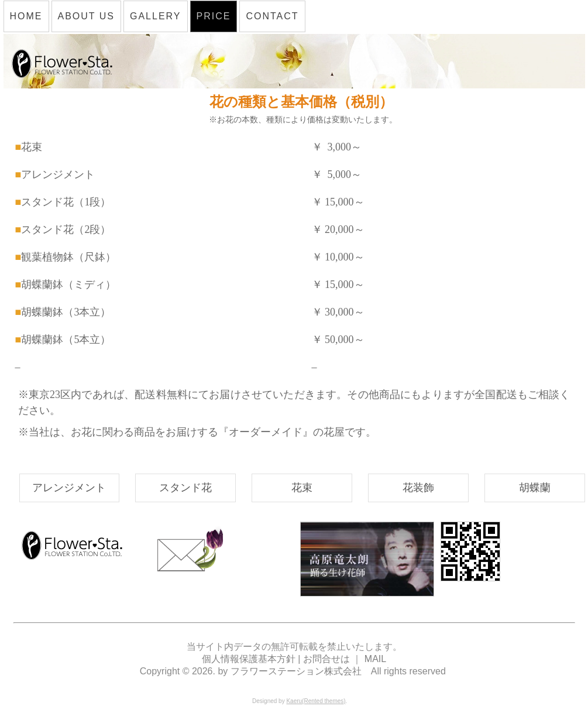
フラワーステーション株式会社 (296, 671)
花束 (302, 488)
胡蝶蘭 (535, 488)
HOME (26, 16)
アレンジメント (69, 488)
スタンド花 (185, 488)
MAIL (375, 659)
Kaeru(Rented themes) (316, 701)
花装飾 (418, 488)
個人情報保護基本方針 (250, 659)
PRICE (214, 16)
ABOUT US (87, 16)
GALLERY (156, 16)
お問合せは (326, 659)
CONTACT (272, 16)
